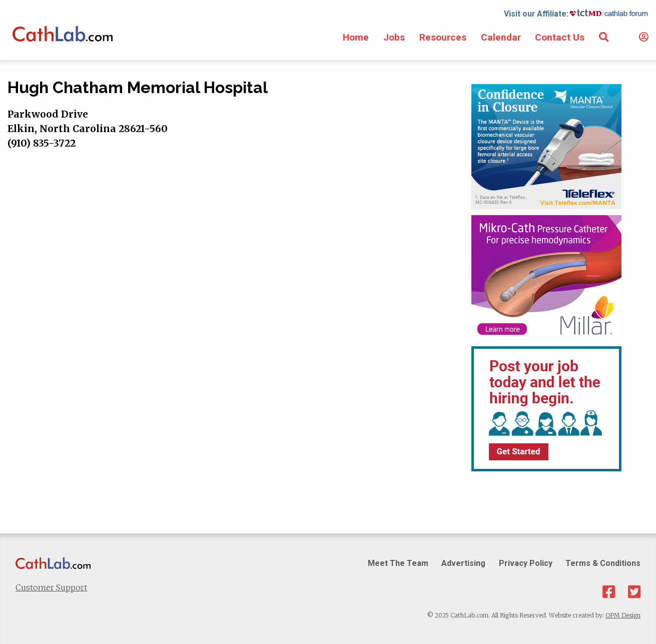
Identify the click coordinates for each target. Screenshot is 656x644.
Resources (443, 37)
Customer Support (51, 587)
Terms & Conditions (603, 563)
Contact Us (560, 37)
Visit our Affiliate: (536, 14)
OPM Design (623, 615)
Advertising (463, 563)
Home (356, 37)
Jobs (394, 37)
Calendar (501, 37)
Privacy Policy (526, 563)
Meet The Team (398, 563)
